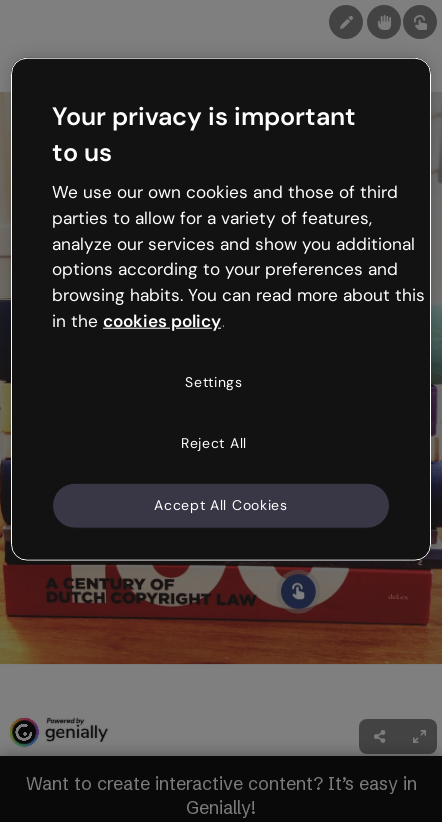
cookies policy (162, 321)
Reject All (214, 443)
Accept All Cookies (221, 505)
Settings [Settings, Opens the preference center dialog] (214, 382)
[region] (221, 309)
